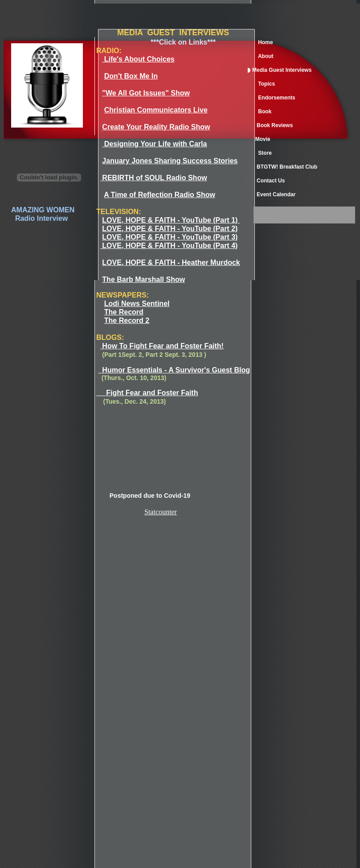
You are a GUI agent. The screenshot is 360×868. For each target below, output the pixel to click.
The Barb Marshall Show (143, 279)
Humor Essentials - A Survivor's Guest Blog (174, 370)
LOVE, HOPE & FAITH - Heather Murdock (171, 262)
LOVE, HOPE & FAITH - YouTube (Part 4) (169, 246)
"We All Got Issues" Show (146, 93)
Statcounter (161, 512)
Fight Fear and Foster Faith (147, 393)
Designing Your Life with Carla (156, 144)
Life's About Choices (138, 59)
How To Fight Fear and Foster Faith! (162, 346)
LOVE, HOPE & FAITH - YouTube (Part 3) (170, 237)
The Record (124, 312)
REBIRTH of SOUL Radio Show (154, 178)
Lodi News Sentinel (137, 304)
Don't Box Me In (131, 76)
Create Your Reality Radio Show (156, 127)
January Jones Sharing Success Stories (170, 161)
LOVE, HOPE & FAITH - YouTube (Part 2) (170, 229)
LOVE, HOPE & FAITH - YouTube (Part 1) (170, 220)
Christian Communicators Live (156, 110)
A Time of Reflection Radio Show (160, 195)
